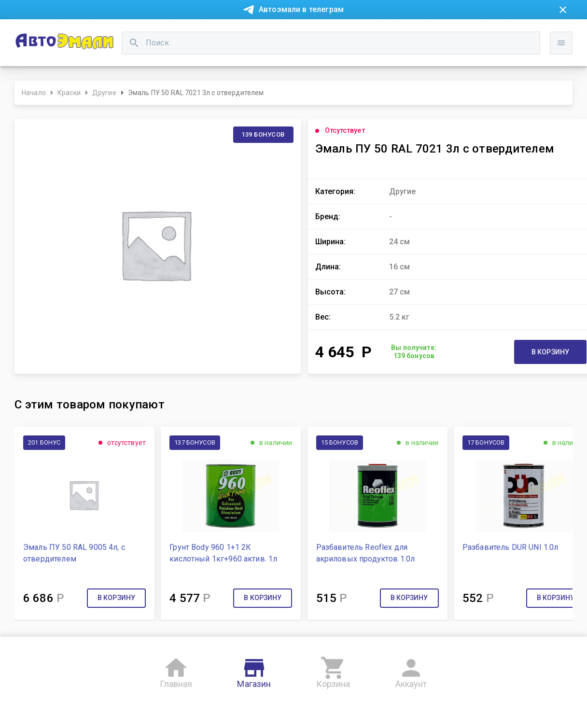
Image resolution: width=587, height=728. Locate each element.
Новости (33, 33)
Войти (568, 75)
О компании (162, 33)
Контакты (210, 33)
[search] (226, 65)
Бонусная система (270, 33)
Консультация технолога (431, 33)
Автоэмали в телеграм (301, 9)
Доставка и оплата (345, 33)
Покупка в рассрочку (95, 33)
